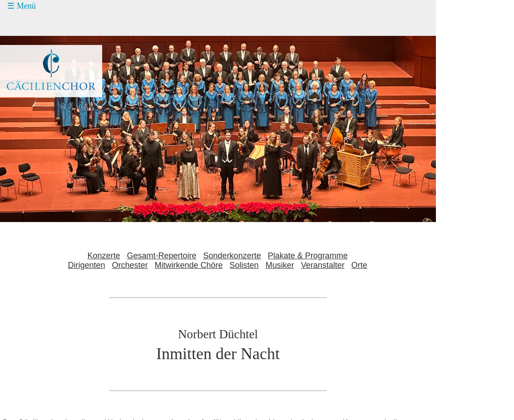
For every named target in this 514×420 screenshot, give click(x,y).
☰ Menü (22, 6)
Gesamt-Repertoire (162, 256)
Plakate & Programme (308, 256)
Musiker (280, 265)
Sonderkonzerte (232, 256)
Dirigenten (86, 265)
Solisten (244, 265)
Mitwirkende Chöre (189, 265)
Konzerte (104, 256)
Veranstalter (323, 265)
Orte (359, 265)
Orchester (130, 265)
